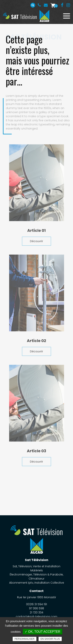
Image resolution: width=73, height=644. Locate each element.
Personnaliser (25, 639)
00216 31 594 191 (39, 5)
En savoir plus (50, 639)
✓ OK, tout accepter (43, 632)
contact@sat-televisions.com (36, 617)
